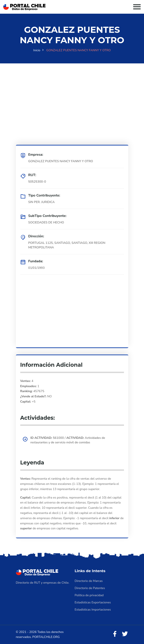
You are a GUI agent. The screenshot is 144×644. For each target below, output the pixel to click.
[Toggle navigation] (137, 7)
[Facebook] (115, 634)
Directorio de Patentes (90, 588)
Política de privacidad (89, 595)
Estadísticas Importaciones (93, 610)
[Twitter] (125, 634)
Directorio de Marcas (89, 581)
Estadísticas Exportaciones (93, 602)
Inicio (37, 50)
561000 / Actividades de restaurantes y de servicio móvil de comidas (68, 440)
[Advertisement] (72, 94)
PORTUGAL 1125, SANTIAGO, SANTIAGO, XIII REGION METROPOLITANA (67, 245)
